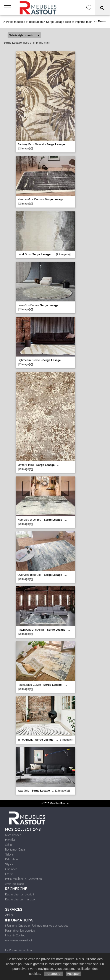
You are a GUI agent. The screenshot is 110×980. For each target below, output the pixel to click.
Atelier (9, 915)
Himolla (10, 840)
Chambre (11, 869)
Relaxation (11, 859)
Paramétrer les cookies (20, 931)
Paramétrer (53, 974)
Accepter (74, 974)
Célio (9, 845)
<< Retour (100, 21)
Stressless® (13, 835)
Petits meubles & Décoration (23, 879)
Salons (9, 854)
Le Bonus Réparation (19, 950)
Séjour (9, 864)
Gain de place (15, 884)
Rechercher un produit (19, 894)
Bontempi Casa (15, 849)
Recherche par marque (20, 899)
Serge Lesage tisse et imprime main (69, 22)
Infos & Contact (15, 935)
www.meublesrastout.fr (20, 940)
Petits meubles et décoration (24, 22)
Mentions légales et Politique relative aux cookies (37, 926)
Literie (9, 874)
